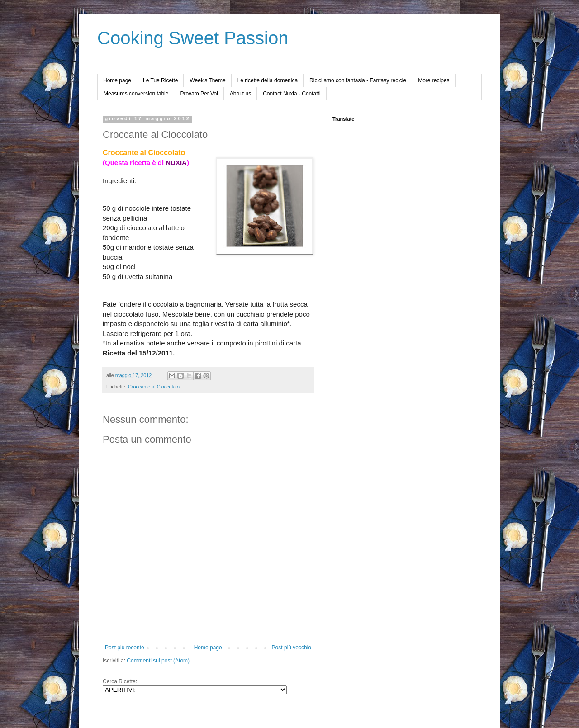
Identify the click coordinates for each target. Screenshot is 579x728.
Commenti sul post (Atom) (158, 661)
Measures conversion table (136, 94)
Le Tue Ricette (160, 80)
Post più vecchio (292, 648)
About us (240, 94)
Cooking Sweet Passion (193, 38)
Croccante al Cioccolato (154, 387)
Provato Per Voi (199, 94)
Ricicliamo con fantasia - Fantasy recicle (358, 80)
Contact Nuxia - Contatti (292, 94)
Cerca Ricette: (120, 681)
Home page (117, 80)
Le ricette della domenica (268, 80)
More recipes (434, 80)
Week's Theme (207, 80)
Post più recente (125, 648)
